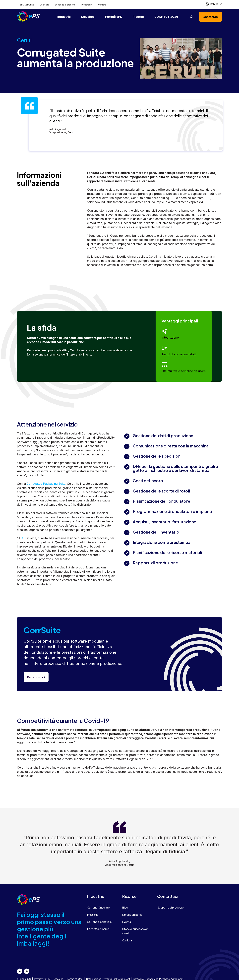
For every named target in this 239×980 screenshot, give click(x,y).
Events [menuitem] (126, 922)
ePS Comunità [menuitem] (27, 5)
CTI (23, 538)
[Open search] (191, 17)
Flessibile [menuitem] (93, 915)
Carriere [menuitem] (102, 5)
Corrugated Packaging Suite (46, 484)
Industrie (64, 17)
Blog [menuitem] (125, 907)
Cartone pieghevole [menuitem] (99, 922)
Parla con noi (36, 677)
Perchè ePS (114, 17)
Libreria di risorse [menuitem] (132, 915)
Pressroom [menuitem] (87, 5)
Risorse (138, 17)
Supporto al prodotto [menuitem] (65, 5)
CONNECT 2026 (166, 17)
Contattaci (210, 17)
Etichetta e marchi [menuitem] (98, 929)
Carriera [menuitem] (127, 940)
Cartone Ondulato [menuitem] (98, 907)
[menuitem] (102, 896)
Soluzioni (88, 17)
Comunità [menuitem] (44, 5)
